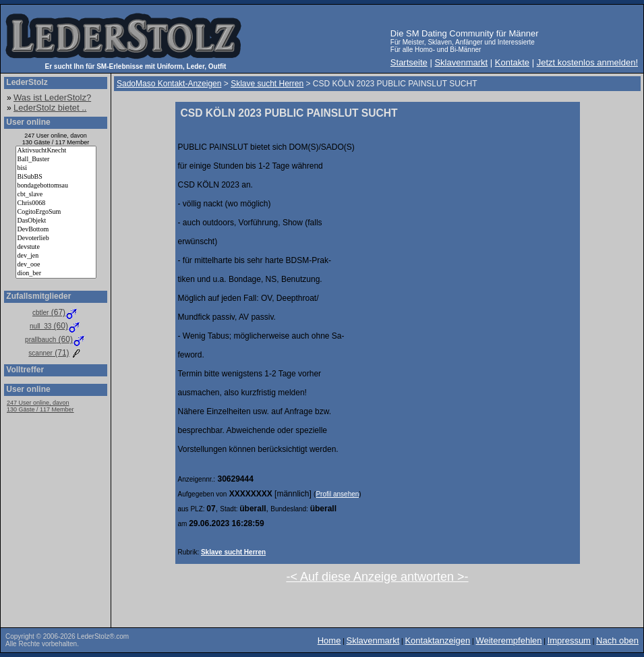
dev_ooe (56, 265)
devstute (56, 247)
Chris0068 (56, 203)
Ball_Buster (56, 160)
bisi (56, 168)
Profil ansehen (337, 494)
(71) (55, 353)
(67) (56, 312)
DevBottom (56, 230)
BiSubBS (56, 177)
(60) (56, 326)
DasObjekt (56, 221)
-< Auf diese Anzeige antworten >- (377, 577)
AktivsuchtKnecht (56, 151)
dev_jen (56, 256)
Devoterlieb (56, 238)
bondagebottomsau (56, 186)
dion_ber (56, 274)
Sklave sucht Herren (233, 552)
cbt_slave (56, 195)
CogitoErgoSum (56, 212)
